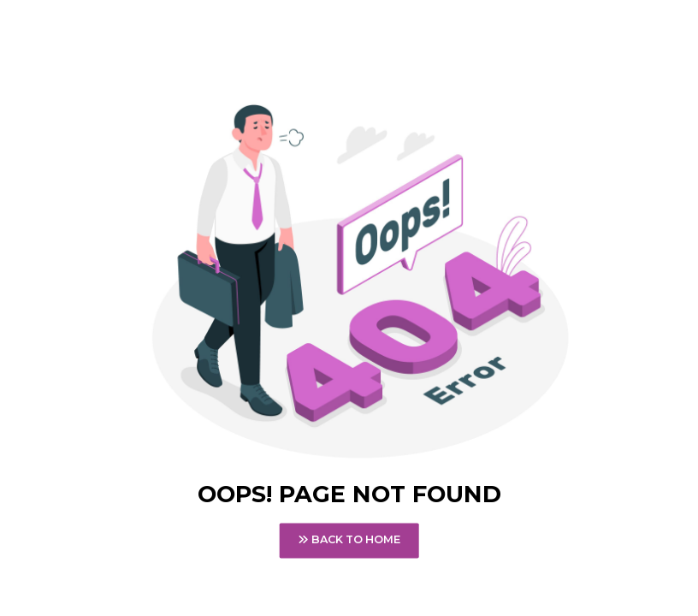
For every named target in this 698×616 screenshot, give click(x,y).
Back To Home (349, 540)
